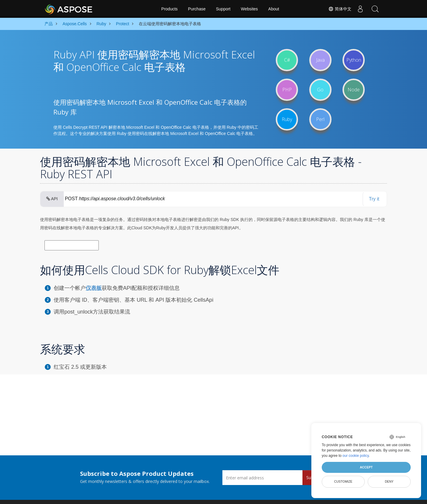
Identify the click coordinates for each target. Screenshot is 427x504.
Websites (249, 9)
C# (287, 60)
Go (320, 90)
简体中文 (340, 9)
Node (354, 90)
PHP (287, 90)
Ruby (287, 119)
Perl (320, 119)
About (274, 9)
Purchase (197, 9)
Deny (389, 481)
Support (223, 9)
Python (354, 60)
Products (169, 9)
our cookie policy (356, 456)
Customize (343, 481)
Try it (374, 199)
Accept (366, 467)
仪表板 (94, 288)
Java (320, 60)
